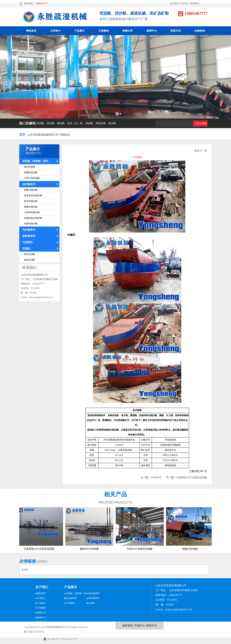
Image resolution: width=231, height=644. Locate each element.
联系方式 (176, 31)
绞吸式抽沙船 (31, 190)
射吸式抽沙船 (31, 207)
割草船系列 (29, 236)
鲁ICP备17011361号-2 (35, 632)
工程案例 (103, 31)
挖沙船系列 (29, 230)
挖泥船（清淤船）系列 (35, 161)
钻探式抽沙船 (31, 224)
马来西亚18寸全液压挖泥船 (192, 477)
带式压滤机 (30, 254)
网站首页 (31, 31)
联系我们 (195, 3)
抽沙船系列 (29, 184)
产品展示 (79, 31)
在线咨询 (200, 31)
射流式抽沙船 (31, 201)
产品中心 (184, 3)
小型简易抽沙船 (32, 212)
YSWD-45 (156, 477)
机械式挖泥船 (31, 172)
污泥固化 (28, 242)
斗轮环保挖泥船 (32, 178)
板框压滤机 (30, 260)
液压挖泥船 (30, 167)
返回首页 (174, 3)
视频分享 (128, 31)
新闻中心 (152, 31)
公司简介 (55, 31)
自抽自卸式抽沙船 (33, 218)
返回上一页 (201, 151)
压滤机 (26, 248)
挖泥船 (25, 570)
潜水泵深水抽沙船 (33, 196)
